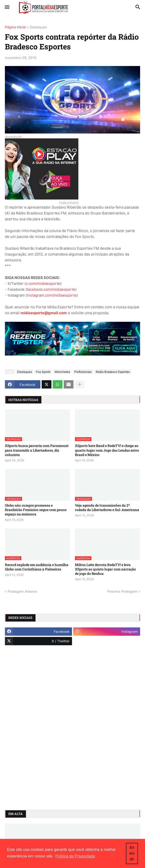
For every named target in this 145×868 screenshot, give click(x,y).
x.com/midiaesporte (43, 284)
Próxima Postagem (122, 591)
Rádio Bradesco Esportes (113, 372)
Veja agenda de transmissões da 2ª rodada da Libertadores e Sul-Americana (107, 508)
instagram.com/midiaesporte (52, 295)
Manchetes (62, 372)
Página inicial (15, 27)
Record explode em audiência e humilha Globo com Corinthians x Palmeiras (37, 567)
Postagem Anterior (22, 591)
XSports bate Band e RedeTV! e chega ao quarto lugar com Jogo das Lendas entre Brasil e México (107, 450)
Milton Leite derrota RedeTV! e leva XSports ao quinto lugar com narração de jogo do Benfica (105, 569)
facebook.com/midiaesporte (51, 289)
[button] (7, 7)
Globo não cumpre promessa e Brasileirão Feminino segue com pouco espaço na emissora (36, 510)
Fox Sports (43, 372)
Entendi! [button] (132, 853)
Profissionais (83, 372)
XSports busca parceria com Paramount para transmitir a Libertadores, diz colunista (37, 450)
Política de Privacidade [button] (75, 856)
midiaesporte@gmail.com (44, 313)
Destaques (38, 27)
